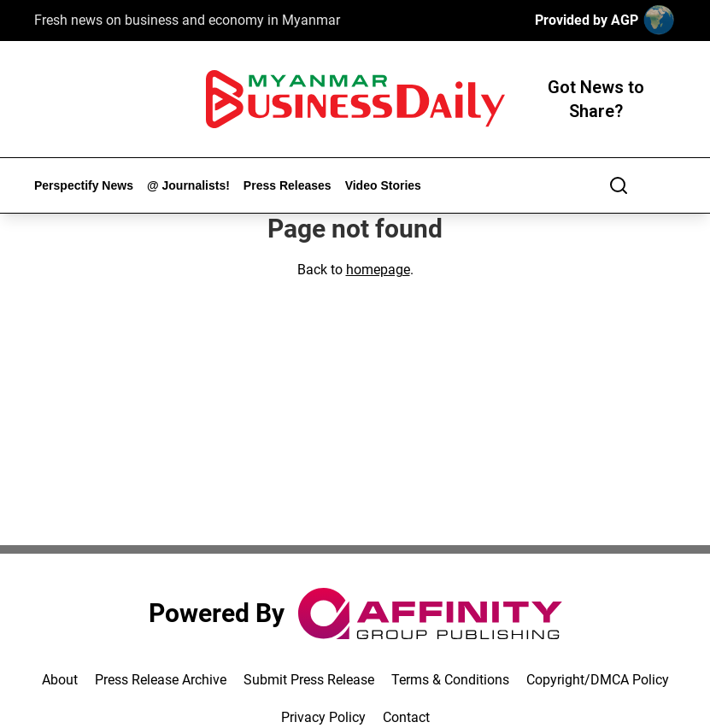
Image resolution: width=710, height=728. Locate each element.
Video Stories (383, 185)
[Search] (619, 185)
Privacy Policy (323, 717)
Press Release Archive (161, 680)
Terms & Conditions (450, 680)
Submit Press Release (309, 680)
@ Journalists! (188, 185)
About (60, 680)
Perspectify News (84, 185)
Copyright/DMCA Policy (598, 680)
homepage (378, 270)
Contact (406, 717)
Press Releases (288, 185)
